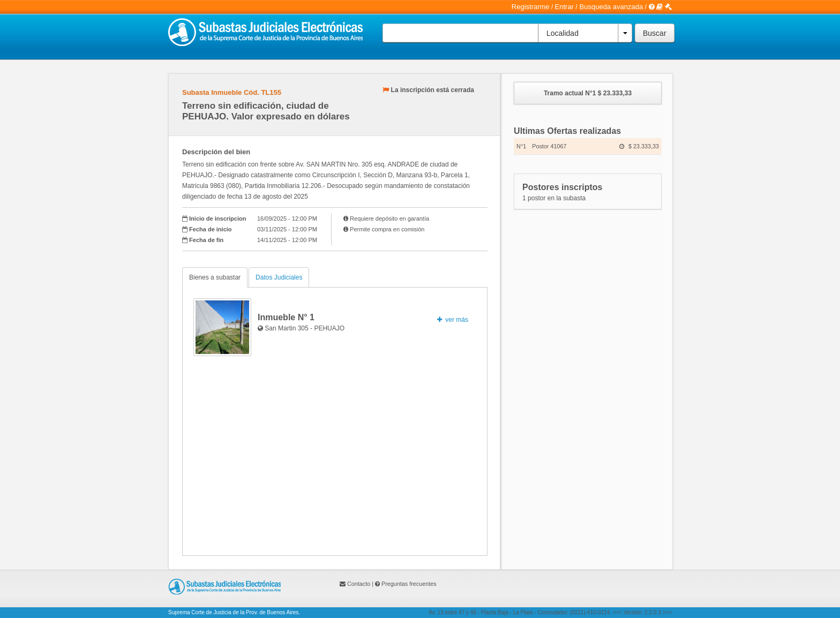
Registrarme (531, 7)
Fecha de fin (206, 240)
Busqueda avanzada (612, 7)
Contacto (359, 584)
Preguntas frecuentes (409, 584)
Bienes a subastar (215, 277)
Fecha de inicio (210, 229)
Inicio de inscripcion (217, 218)
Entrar (564, 7)
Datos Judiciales (279, 277)
